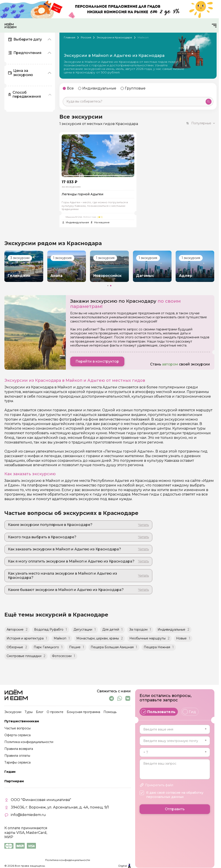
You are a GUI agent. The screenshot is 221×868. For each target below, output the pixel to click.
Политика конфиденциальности (68, 860)
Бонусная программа (83, 712)
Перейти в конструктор (97, 361)
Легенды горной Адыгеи (82, 194)
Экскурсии (13, 712)
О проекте (55, 712)
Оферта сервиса (17, 735)
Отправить (175, 809)
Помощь (110, 712)
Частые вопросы (17, 728)
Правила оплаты (17, 756)
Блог (40, 712)
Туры (29, 712)
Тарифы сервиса (17, 763)
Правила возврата (19, 749)
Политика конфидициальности (29, 742)
